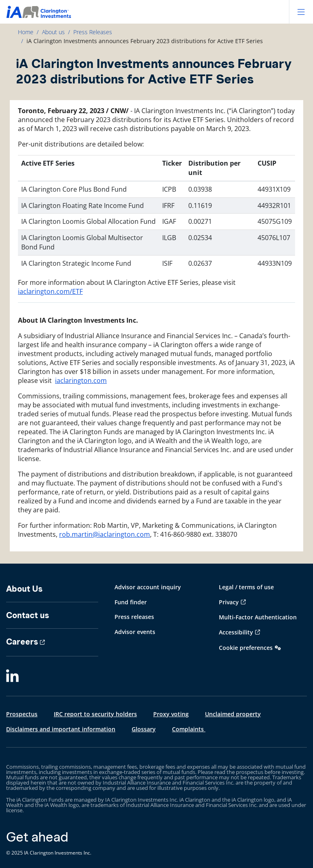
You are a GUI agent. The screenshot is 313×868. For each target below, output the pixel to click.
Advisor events (135, 632)
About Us (24, 589)
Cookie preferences (246, 648)
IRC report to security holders (95, 714)
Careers (22, 642)
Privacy (229, 602)
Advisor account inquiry (148, 587)
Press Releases (93, 32)
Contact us (28, 615)
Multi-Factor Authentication (258, 617)
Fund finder (131, 602)
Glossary (144, 729)
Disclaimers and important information (61, 729)
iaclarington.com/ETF (50, 291)
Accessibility (236, 632)
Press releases (134, 617)
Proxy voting (171, 714)
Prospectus (22, 714)
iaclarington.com (81, 380)
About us (53, 32)
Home (26, 32)
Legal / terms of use (246, 587)
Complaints (189, 729)
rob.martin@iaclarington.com (105, 534)
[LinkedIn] (12, 677)
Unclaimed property (233, 714)
